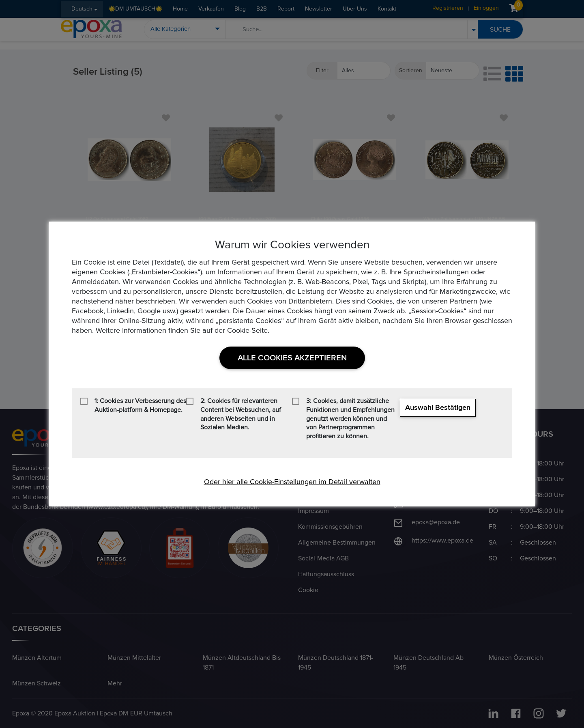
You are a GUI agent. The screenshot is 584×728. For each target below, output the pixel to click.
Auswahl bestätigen (438, 408)
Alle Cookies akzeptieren (292, 358)
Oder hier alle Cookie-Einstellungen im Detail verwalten (292, 482)
